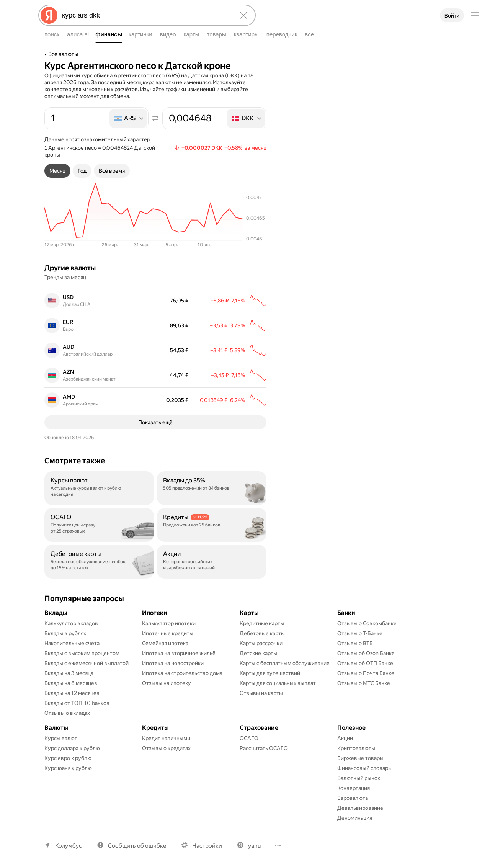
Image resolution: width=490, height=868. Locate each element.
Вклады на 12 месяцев (72, 693)
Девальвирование (360, 808)
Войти (452, 16)
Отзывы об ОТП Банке (365, 663)
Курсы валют (61, 738)
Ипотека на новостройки (173, 663)
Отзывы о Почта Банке (366, 673)
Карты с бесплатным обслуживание (285, 663)
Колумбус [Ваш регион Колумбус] (69, 846)
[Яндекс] (49, 15)
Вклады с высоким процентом (82, 653)
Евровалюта (353, 798)
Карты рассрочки (261, 643)
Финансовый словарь (364, 768)
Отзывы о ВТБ (355, 643)
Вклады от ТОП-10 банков (77, 703)
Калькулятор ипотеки (169, 623)
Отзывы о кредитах (166, 748)
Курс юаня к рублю (68, 768)
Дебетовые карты (262, 633)
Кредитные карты (262, 623)
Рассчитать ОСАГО (264, 748)
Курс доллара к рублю (72, 748)
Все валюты (63, 54)
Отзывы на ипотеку (167, 683)
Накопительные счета (72, 643)
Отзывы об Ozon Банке (366, 653)
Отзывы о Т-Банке (360, 633)
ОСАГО (249, 738)
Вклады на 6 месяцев (71, 683)
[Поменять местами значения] (155, 118)
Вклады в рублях (65, 633)
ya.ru (254, 846)
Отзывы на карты (261, 693)
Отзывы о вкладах (67, 713)
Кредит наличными (166, 738)
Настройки (207, 846)
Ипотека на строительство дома (182, 673)
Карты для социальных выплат (278, 683)
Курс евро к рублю (68, 758)
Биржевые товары (360, 758)
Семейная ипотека (165, 643)
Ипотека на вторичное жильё (179, 653)
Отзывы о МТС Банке (364, 683)
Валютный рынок (359, 778)
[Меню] (475, 15)
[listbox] (129, 118)
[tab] (57, 171)
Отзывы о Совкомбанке (367, 623)
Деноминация (355, 818)
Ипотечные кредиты (168, 633)
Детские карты (258, 653)
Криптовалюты (356, 748)
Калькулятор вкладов (71, 623)
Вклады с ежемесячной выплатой (87, 663)
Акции (345, 738)
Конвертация (354, 788)
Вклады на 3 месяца (69, 673)
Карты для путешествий (270, 673)
